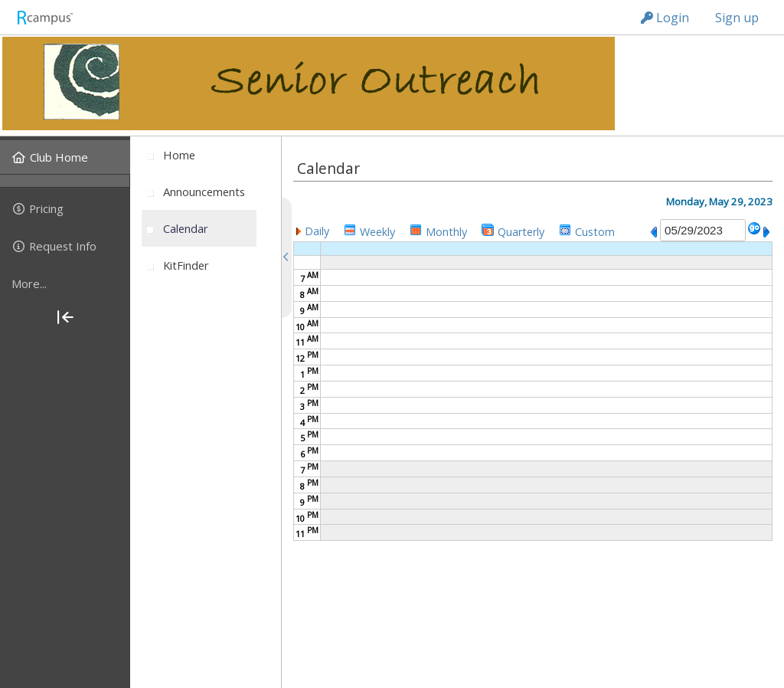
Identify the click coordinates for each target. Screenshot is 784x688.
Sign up (737, 18)
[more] (65, 283)
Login (665, 18)
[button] (313, 230)
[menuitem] (65, 157)
